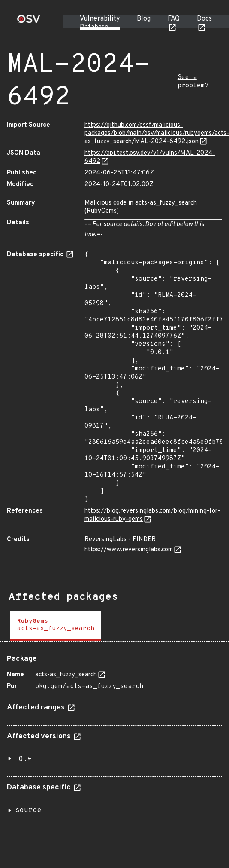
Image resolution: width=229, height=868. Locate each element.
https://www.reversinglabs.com (129, 550)
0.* (25, 759)
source (28, 810)
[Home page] (29, 22)
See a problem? (193, 82)
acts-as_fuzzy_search (66, 675)
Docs (204, 19)
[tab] (56, 626)
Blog (144, 19)
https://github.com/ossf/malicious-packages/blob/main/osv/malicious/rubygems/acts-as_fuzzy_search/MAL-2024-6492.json (157, 133)
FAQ (174, 19)
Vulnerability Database (100, 23)
